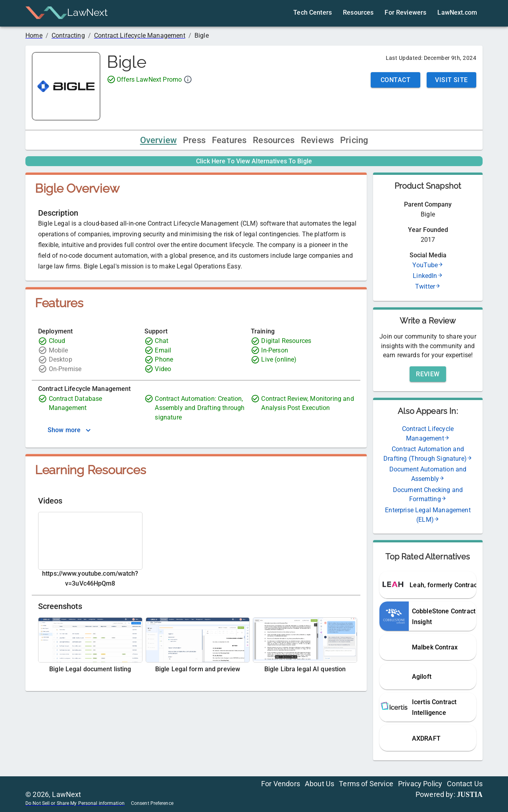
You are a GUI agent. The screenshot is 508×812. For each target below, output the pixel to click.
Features (229, 140)
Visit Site (451, 80)
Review (428, 374)
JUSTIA (470, 795)
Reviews (317, 140)
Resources (274, 140)
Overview (158, 140)
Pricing (354, 140)
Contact (395, 80)
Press (194, 140)
